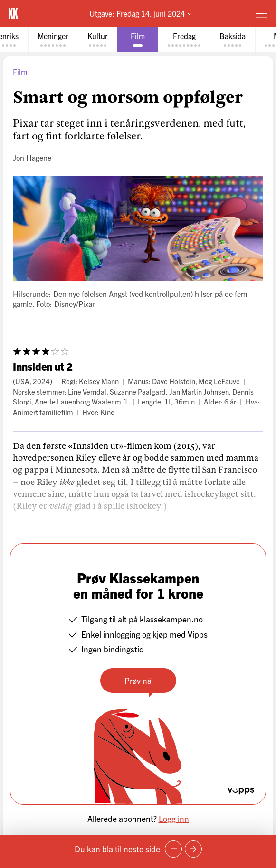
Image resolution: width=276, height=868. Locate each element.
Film (20, 72)
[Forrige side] (173, 849)
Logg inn (174, 818)
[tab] (53, 39)
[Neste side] (193, 849)
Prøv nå (138, 680)
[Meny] (262, 13)
